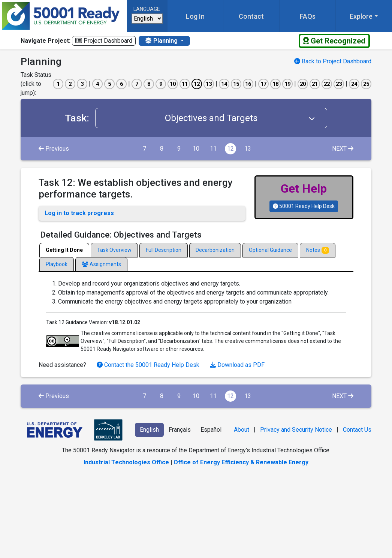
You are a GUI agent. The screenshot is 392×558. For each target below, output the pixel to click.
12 (230, 149)
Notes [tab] (318, 250)
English (149, 430)
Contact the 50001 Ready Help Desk (149, 365)
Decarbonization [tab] (215, 250)
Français (180, 430)
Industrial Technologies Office (126, 462)
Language (147, 9)
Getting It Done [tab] (64, 250)
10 (196, 149)
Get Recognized (334, 41)
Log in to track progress (79, 213)
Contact (251, 16)
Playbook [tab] (57, 264)
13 (248, 149)
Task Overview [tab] (114, 250)
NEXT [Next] (343, 149)
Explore (361, 16)
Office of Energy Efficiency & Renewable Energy (241, 462)
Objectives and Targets (246, 118)
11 (213, 149)
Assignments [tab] (101, 264)
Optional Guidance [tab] (270, 250)
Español (211, 430)
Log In (195, 16)
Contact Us (357, 430)
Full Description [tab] (164, 250)
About (242, 430)
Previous (54, 149)
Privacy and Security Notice (296, 430)
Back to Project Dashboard (333, 61)
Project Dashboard (104, 41)
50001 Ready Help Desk (304, 206)
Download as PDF (237, 365)
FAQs (308, 16)
